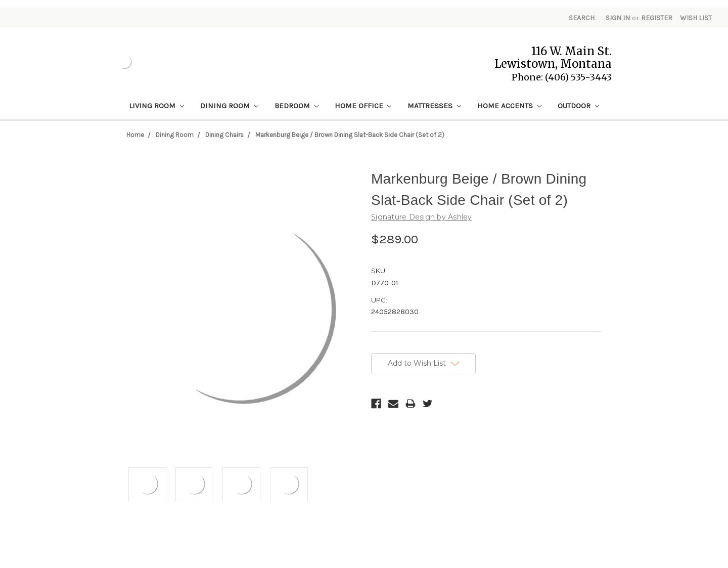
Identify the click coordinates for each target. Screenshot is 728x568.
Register (657, 18)
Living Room (156, 106)
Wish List (696, 18)
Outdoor (578, 106)
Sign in (618, 18)
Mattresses (434, 106)
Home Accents (509, 106)
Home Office (363, 106)
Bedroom (297, 106)
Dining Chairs (224, 135)
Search (582, 18)
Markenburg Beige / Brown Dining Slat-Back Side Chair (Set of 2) (350, 135)
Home (135, 135)
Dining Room (229, 106)
